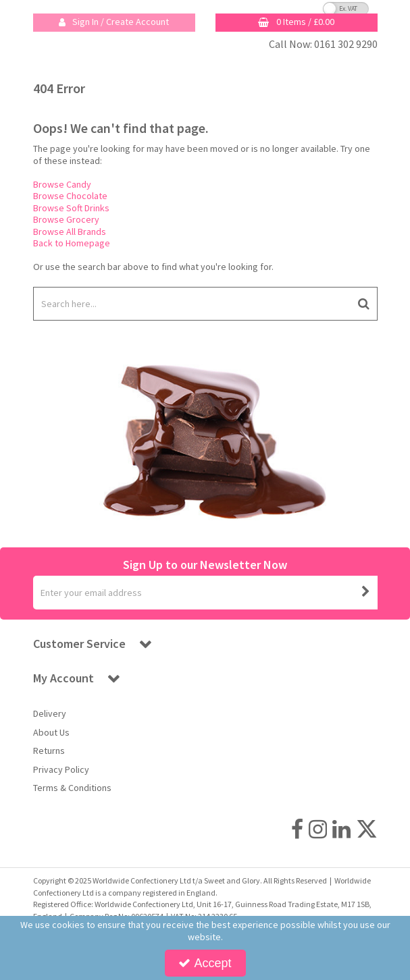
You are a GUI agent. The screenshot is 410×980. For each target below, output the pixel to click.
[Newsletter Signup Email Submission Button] (366, 593)
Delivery (50, 714)
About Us (51, 733)
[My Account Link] (114, 23)
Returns (49, 751)
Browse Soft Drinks (71, 208)
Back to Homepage (72, 243)
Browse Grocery (66, 219)
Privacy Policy (61, 770)
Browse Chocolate (70, 196)
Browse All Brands (70, 232)
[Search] (192, 304)
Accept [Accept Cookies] (205, 963)
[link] (297, 829)
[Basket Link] (297, 23)
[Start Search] (364, 304)
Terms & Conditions (72, 788)
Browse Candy (62, 184)
